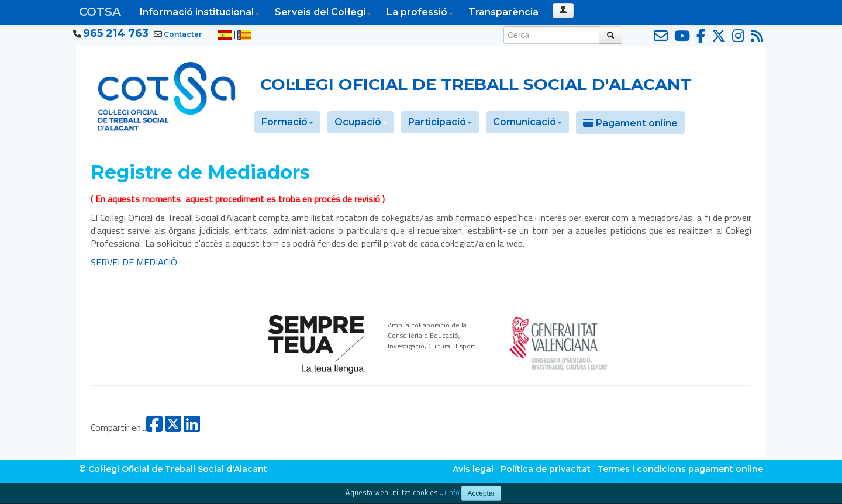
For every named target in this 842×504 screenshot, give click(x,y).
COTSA (100, 12)
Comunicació (527, 122)
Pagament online (630, 123)
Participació (440, 122)
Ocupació (361, 122)
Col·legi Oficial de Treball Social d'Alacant (476, 84)
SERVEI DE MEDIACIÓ (134, 262)
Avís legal (473, 469)
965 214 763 (116, 33)
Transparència (503, 12)
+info (451, 493)
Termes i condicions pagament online (680, 469)
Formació (287, 122)
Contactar (183, 34)
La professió (420, 12)
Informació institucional (200, 12)
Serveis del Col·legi (323, 12)
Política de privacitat (546, 469)
